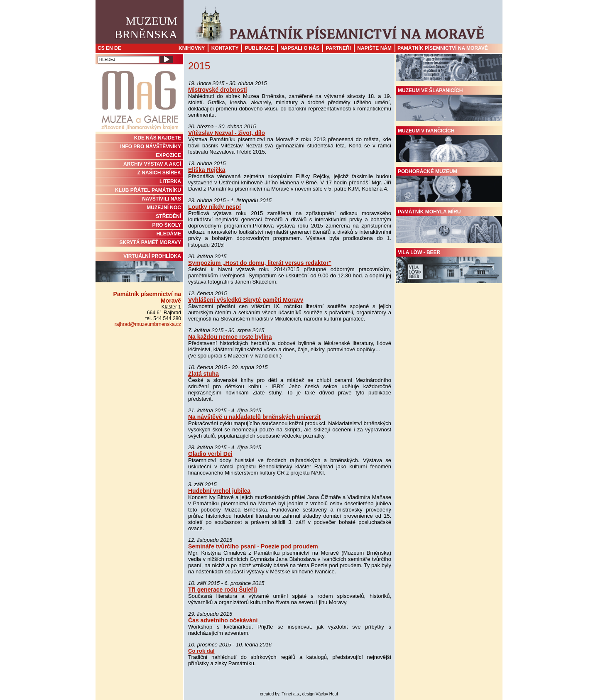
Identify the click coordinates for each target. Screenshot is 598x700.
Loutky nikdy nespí (214, 207)
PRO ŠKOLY (167, 225)
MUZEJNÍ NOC (164, 208)
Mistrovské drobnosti (218, 90)
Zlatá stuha (203, 374)
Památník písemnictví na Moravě (443, 48)
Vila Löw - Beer (449, 267)
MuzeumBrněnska (146, 28)
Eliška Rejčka (207, 170)
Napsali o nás (300, 48)
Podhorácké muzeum (449, 186)
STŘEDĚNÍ (168, 216)
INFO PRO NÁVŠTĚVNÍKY (151, 147)
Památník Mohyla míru (449, 226)
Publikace (260, 48)
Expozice (168, 155)
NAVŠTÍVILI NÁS (162, 199)
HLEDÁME (169, 234)
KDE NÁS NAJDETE (158, 138)
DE (118, 48)
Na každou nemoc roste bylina (230, 337)
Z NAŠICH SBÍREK (159, 173)
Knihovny (192, 48)
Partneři (338, 48)
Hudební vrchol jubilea (219, 491)
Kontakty (225, 48)
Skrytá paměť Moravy (150, 242)
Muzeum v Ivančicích (449, 145)
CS (101, 48)
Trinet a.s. (291, 694)
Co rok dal (201, 651)
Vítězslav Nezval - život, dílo (227, 133)
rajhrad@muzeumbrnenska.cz (148, 324)
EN (109, 48)
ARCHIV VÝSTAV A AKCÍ (152, 164)
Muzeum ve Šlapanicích (449, 105)
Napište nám (374, 48)
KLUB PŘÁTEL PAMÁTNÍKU (148, 190)
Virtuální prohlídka (139, 268)
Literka (170, 181)
